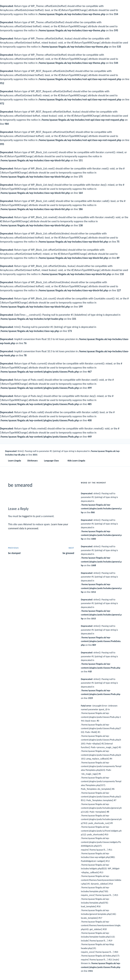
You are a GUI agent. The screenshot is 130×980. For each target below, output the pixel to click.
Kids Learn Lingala (76, 461)
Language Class (53, 461)
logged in (27, 516)
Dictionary (32, 461)
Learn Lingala (15, 461)
